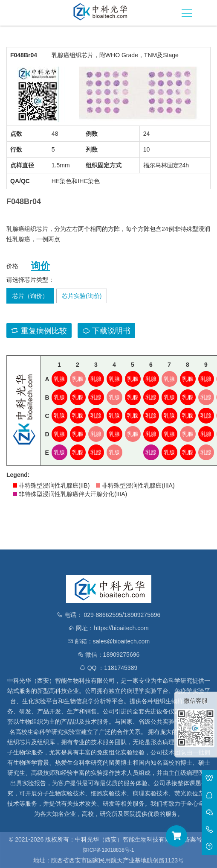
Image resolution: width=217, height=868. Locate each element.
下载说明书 (106, 331)
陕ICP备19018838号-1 (108, 850)
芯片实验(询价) (82, 296)
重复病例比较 (39, 331)
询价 (41, 266)
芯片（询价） (30, 296)
